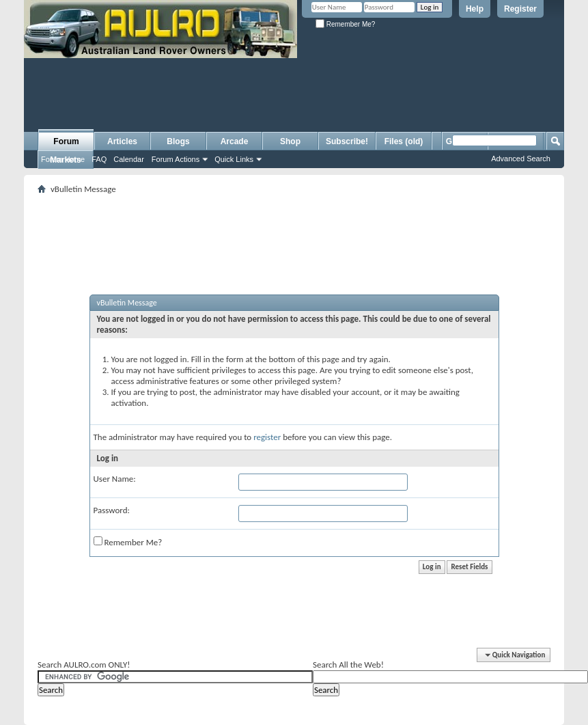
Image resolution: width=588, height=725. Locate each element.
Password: (112, 510)
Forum (66, 141)
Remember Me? (345, 24)
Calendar (129, 159)
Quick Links (234, 159)
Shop (290, 141)
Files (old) (404, 141)
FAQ (99, 159)
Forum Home (63, 159)
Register (520, 9)
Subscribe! (347, 141)
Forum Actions (176, 159)
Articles (122, 141)
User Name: (115, 479)
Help (475, 9)
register (267, 437)
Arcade (235, 141)
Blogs (178, 141)
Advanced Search (521, 159)
